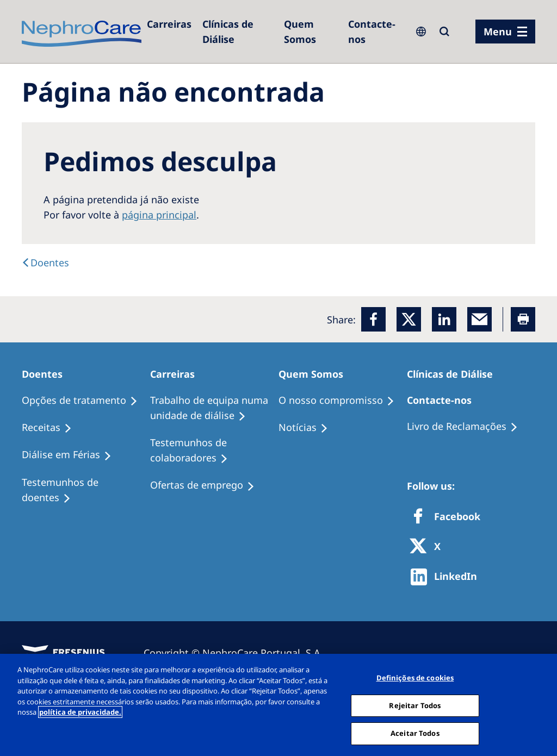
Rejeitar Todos (415, 705)
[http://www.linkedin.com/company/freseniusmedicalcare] (447, 577)
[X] (429, 547)
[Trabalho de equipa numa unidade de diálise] (214, 408)
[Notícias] (308, 428)
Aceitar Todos (415, 733)
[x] (409, 319)
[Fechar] (540, 704)
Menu (498, 32)
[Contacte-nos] (375, 32)
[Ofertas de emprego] (207, 485)
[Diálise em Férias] (72, 455)
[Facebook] (373, 319)
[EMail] (479, 319)
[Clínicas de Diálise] (238, 32)
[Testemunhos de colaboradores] (214, 451)
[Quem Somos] (310, 32)
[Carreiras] (169, 24)
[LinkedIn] (444, 319)
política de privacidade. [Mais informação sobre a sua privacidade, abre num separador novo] (80, 712)
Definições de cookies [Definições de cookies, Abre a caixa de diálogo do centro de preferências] (415, 678)
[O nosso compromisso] (341, 401)
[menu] (505, 32)
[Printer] (523, 319)
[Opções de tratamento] (85, 401)
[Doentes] (45, 263)
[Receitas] (52, 428)
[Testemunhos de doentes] (86, 490)
